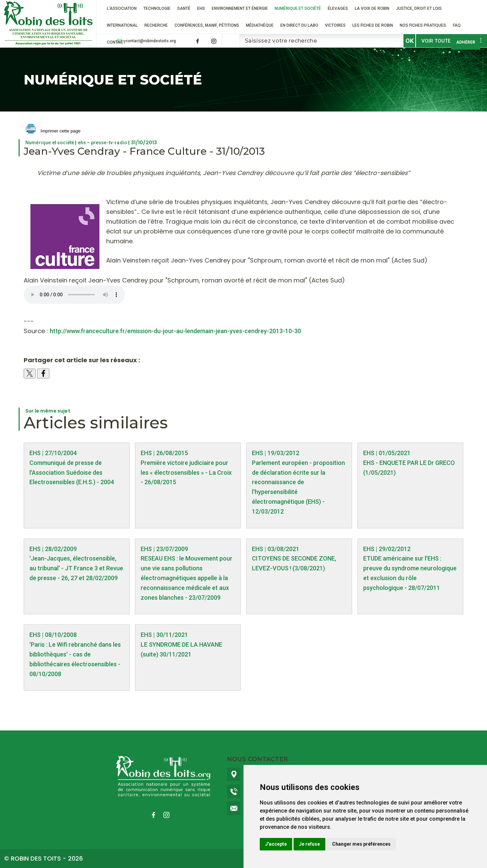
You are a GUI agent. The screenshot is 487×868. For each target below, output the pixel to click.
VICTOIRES (335, 25)
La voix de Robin (372, 8)
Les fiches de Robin (373, 25)
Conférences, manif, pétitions (207, 25)
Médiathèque (260, 25)
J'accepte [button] (276, 844)
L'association (122, 8)
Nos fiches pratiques (423, 25)
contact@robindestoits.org (151, 41)
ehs (82, 143)
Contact (116, 42)
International (122, 25)
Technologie (157, 8)
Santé (184, 8)
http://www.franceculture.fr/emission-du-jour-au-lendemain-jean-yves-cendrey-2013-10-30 (175, 331)
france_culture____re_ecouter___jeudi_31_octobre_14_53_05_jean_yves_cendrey (74, 295)
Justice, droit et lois (419, 8)
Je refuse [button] (309, 844)
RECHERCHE (156, 25)
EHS (201, 8)
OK (410, 41)
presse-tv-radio (109, 143)
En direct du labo (299, 25)
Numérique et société (298, 8)
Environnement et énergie (240, 8)
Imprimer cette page (53, 131)
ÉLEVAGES (338, 8)
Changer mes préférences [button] (361, 844)
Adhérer (466, 42)
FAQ (457, 25)
